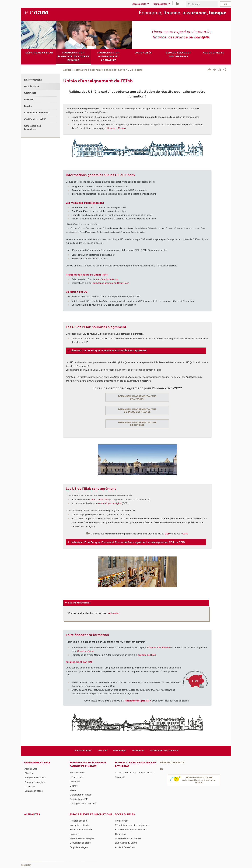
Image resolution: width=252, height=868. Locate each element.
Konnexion (26, 865)
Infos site (102, 751)
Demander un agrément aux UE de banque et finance (137, 411)
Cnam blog (120, 834)
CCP (167, 534)
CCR (185, 534)
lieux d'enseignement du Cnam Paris (111, 283)
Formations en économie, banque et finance (100, 70)
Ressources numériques (82, 838)
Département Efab (37, 763)
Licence (111, 128)
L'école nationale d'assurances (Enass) (135, 773)
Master (122, 128)
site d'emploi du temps (107, 279)
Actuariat (114, 613)
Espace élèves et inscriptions (91, 814)
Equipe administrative (35, 778)
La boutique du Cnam (126, 843)
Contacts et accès (83, 751)
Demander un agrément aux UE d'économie (137, 424)
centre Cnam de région (110, 503)
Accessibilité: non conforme (164, 751)
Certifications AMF (35, 119)
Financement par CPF (81, 829)
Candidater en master (37, 113)
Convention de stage (80, 843)
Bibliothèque (120, 751)
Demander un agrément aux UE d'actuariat (137, 397)
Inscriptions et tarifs (80, 825)
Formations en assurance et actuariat (135, 764)
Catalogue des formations (33, 127)
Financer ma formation (158, 647)
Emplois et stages (79, 847)
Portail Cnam (122, 821)
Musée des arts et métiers (128, 838)
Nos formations (33, 80)
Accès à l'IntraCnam (125, 847)
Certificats (30, 93)
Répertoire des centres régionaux (132, 825)
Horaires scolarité (79, 821)
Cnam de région (85, 651)
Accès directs (125, 814)
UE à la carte (135, 70)
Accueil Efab (31, 769)
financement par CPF (138, 701)
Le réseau (30, 786)
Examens (75, 834)
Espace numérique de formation (131, 829)
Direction (29, 773)
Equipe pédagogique (35, 782)
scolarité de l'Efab (147, 655)
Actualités (32, 814)
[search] (202, 4)
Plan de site (138, 751)
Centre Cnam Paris (99, 499)
